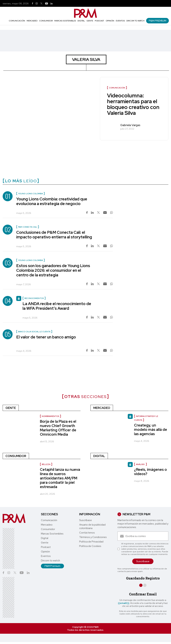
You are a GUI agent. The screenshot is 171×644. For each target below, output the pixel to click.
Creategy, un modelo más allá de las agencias (151, 430)
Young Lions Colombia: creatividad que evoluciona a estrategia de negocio (52, 201)
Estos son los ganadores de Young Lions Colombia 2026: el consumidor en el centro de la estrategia (53, 270)
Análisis (140, 464)
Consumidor (46, 21)
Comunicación (17, 21)
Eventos (120, 21)
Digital (81, 21)
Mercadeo (32, 21)
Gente (90, 21)
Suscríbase (85, 520)
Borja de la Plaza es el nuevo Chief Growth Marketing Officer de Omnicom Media (58, 428)
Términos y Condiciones (93, 537)
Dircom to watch (135, 21)
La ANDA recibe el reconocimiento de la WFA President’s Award (57, 306)
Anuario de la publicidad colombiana (92, 526)
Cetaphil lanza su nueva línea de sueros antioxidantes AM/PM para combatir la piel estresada (60, 478)
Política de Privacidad (91, 542)
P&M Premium (157, 21)
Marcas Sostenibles (65, 21)
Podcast (99, 21)
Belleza (46, 464)
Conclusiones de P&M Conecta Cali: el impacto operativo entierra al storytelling (54, 235)
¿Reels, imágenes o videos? (150, 472)
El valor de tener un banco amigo (46, 337)
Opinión (110, 21)
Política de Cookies (90, 546)
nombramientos (50, 416)
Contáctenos (87, 533)
